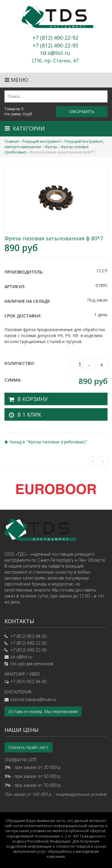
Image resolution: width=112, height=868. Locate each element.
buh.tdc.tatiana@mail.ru (33, 699)
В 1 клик (29, 414)
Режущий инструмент (42, 141)
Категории (25, 128)
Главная (12, 141)
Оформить (82, 112)
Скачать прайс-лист (29, 747)
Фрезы (51, 147)
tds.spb (18, 664)
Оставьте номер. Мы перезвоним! (43, 711)
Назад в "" (46, 442)
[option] (56, 489)
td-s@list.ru (21, 657)
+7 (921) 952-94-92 (29, 682)
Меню (16, 80)
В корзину (33, 399)
